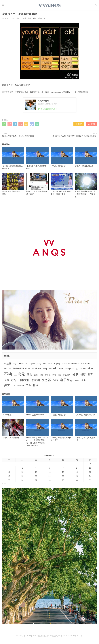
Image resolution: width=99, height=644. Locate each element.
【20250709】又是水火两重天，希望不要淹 (62, 185)
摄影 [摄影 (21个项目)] (83, 375)
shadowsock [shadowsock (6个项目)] (74, 365)
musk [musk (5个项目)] (50, 365)
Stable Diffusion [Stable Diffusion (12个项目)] (21, 369)
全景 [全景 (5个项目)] (36, 376)
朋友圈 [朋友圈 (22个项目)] (36, 381)
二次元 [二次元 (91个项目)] (19, 375)
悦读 (34, 19)
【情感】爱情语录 (62, 158)
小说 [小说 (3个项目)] (59, 376)
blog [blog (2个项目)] (14, 365)
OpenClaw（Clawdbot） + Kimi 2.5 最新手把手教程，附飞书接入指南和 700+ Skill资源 (37, 434)
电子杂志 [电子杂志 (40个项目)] (66, 381)
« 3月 (4, 484)
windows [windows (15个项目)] (37, 369)
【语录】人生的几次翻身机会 (37, 159)
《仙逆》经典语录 (62, 407)
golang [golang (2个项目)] (39, 365)
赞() (92, 125)
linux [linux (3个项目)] (44, 365)
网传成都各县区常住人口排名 (13, 185)
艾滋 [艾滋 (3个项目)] (14, 386)
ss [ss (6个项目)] (10, 369)
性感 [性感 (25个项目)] (75, 375)
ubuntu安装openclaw (37, 407)
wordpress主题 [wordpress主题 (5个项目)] (71, 370)
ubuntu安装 (13, 407)
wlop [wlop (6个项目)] (45, 369)
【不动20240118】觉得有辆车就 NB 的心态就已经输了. (74, 137)
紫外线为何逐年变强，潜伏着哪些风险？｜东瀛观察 (86, 186)
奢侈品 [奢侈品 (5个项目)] (48, 376)
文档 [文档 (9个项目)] (6, 381)
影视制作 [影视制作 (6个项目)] (67, 376)
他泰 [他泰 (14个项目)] (29, 376)
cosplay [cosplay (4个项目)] (32, 365)
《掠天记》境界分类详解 (86, 407)
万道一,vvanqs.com (53, 93)
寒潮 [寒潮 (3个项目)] (54, 376)
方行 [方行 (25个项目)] (14, 381)
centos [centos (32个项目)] (22, 364)
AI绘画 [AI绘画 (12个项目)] (8, 364)
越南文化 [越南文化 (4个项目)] (21, 386)
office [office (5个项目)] (64, 365)
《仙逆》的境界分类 (13, 430)
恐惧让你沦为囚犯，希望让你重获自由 (18, 137)
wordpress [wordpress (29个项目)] (56, 369)
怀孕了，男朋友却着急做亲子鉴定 (37, 185)
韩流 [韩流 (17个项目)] (35, 386)
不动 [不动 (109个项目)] (8, 375)
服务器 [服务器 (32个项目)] (46, 381)
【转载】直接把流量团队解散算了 (13, 159)
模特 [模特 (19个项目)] (55, 381)
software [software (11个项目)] (86, 364)
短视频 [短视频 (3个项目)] (77, 381)
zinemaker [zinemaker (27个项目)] (86, 369)
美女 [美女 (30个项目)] (7, 386)
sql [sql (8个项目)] (6, 369)
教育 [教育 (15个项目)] (90, 376)
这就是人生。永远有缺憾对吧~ (76, 93)
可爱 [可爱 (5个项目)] (41, 376)
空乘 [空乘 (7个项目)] (83, 381)
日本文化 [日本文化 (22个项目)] (24, 381)
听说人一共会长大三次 (86, 158)
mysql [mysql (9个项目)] (57, 365)
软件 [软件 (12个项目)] (28, 386)
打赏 (79, 125)
